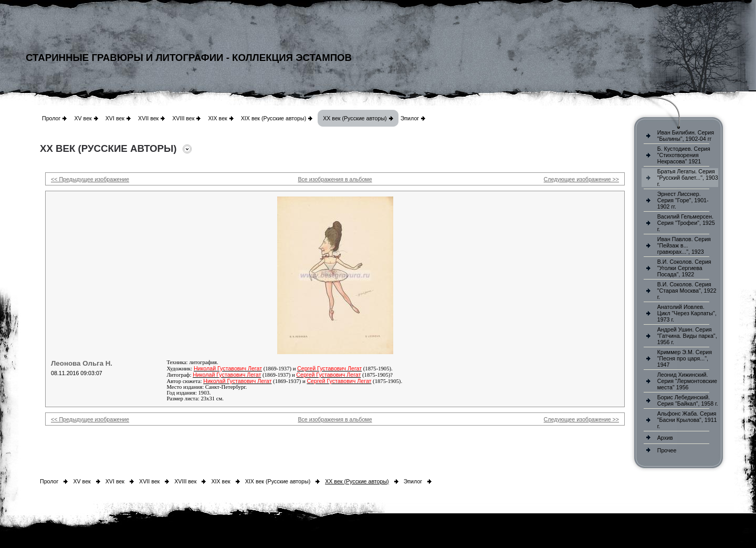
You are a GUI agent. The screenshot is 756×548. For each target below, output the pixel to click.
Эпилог (410, 118)
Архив (665, 438)
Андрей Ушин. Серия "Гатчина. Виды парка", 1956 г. (687, 336)
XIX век (217, 118)
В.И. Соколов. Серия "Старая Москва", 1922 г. (687, 291)
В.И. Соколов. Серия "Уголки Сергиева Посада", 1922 (684, 268)
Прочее (667, 450)
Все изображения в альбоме (335, 179)
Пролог (51, 118)
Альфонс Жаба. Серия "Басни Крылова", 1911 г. (687, 420)
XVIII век (183, 118)
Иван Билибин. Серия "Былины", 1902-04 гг (686, 136)
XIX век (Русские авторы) (274, 118)
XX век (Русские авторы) (355, 118)
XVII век (148, 118)
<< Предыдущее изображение (90, 179)
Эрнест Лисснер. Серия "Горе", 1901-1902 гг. (683, 200)
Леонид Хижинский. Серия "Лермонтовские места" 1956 (687, 381)
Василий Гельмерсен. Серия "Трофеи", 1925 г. (686, 223)
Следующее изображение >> (581, 179)
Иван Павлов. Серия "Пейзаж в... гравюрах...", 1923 (684, 245)
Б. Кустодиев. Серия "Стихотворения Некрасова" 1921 (684, 155)
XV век (83, 118)
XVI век (115, 118)
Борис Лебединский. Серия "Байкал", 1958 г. (688, 400)
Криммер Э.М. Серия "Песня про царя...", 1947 (685, 358)
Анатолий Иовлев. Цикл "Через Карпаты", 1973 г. (687, 313)
